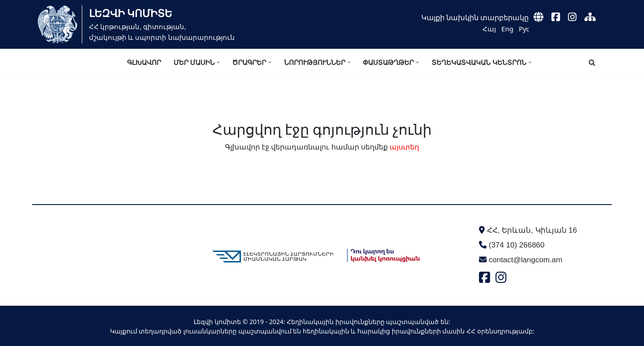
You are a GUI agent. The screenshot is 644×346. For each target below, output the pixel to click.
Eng (507, 29)
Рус (524, 29)
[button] (218, 62)
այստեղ (404, 147)
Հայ (489, 29)
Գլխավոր (144, 62)
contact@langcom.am (526, 260)
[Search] (592, 62)
